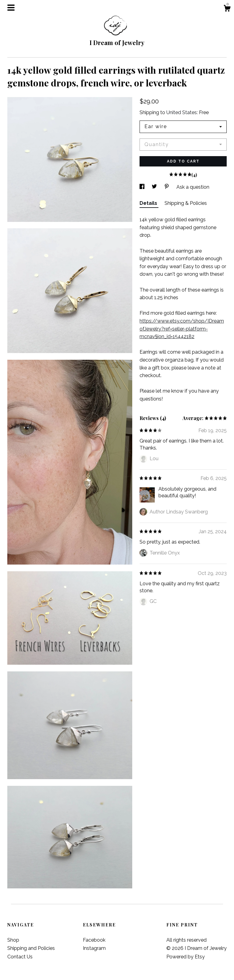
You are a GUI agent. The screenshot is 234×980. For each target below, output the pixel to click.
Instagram (94, 948)
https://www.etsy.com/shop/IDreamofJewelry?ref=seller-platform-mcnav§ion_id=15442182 (182, 329)
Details (149, 203)
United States (182, 112)
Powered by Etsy (186, 957)
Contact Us (20, 957)
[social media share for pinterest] (167, 187)
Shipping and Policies (31, 948)
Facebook (94, 940)
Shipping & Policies (186, 203)
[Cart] (227, 9)
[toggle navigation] (11, 8)
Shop (13, 940)
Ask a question (193, 187)
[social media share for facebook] (143, 187)
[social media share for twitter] (155, 187)
